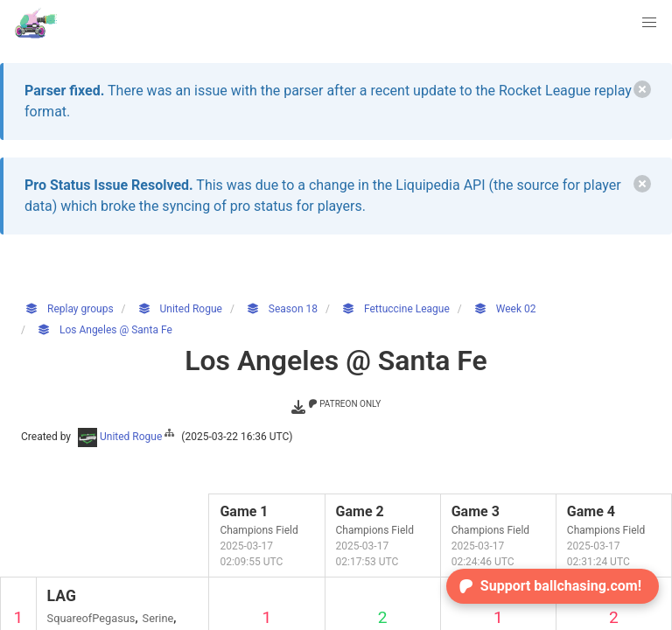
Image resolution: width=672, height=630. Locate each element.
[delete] (642, 89)
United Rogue (127, 437)
